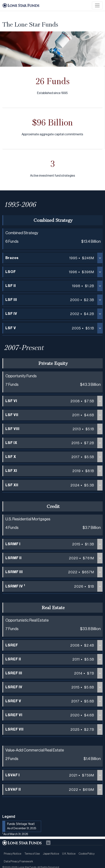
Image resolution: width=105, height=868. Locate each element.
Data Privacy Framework (18, 862)
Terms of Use (32, 854)
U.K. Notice (69, 854)
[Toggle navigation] (97, 5)
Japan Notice (51, 854)
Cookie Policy (87, 854)
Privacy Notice (13, 854)
